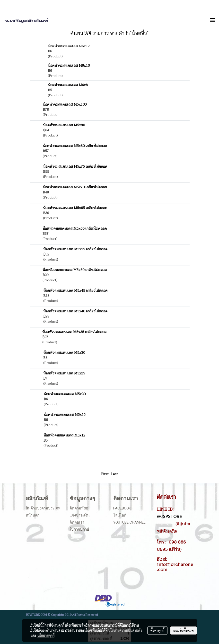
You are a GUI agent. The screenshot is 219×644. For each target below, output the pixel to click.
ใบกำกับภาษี (79, 529)
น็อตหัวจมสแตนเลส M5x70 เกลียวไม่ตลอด (75, 187)
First (105, 474)
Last (114, 474)
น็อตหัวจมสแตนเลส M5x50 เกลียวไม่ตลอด (75, 270)
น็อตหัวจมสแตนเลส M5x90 (64, 125)
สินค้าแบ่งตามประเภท (43, 508)
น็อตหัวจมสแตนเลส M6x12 (69, 46)
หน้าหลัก (33, 515)
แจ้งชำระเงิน (79, 515)
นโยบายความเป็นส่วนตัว (125, 630)
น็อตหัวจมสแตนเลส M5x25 (64, 373)
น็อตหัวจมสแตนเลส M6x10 (69, 66)
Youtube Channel (129, 522)
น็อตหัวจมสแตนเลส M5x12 (64, 435)
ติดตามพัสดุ (79, 508)
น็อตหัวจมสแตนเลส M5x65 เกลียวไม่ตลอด (75, 208)
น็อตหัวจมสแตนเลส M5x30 (64, 353)
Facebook (122, 508)
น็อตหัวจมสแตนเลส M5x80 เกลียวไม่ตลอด (75, 146)
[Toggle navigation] (213, 20)
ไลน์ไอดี (120, 515)
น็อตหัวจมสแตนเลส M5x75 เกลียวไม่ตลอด (75, 167)
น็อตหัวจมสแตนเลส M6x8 (68, 85)
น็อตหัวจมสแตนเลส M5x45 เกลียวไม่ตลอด (75, 291)
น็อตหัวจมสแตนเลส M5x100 (65, 104)
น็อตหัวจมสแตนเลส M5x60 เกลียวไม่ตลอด (75, 229)
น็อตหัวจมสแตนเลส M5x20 (65, 394)
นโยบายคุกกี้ (46, 635)
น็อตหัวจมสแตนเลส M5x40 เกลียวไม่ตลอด (75, 311)
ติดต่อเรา (77, 522)
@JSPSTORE (170, 517)
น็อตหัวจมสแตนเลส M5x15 (65, 415)
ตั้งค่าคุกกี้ (157, 630)
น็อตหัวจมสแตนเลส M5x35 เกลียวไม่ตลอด (74, 332)
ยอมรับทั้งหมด (184, 630)
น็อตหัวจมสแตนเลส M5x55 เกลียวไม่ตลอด (75, 249)
